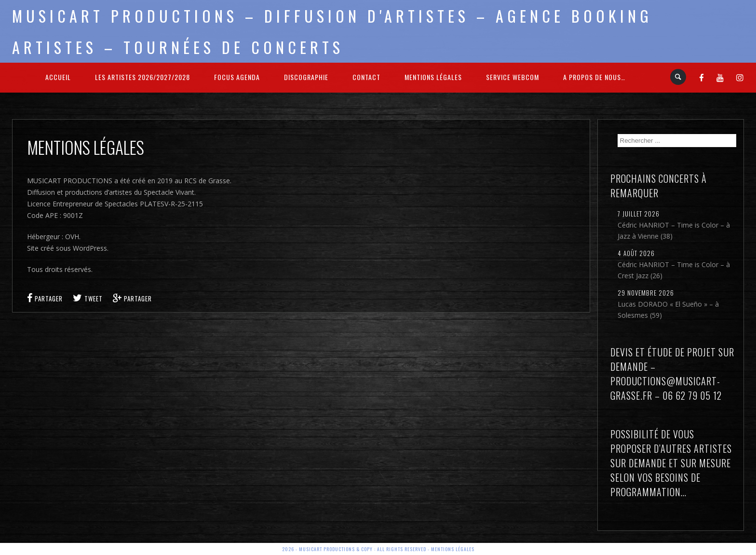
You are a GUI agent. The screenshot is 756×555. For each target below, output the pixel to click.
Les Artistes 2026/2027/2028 (142, 77)
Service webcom (513, 77)
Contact (366, 77)
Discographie (306, 77)
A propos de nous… (594, 77)
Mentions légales (433, 77)
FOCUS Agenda (237, 77)
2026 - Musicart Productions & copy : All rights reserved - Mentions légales (378, 549)
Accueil (58, 77)
